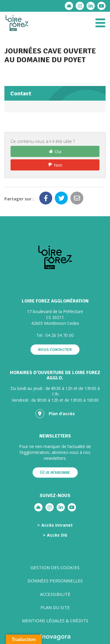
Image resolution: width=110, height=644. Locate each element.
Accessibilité (55, 594)
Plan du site (55, 607)
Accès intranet (57, 525)
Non (58, 165)
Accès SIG (57, 535)
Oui (58, 151)
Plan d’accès (55, 414)
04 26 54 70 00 (60, 335)
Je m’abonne (55, 473)
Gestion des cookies (55, 567)
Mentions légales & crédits (55, 621)
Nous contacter (55, 350)
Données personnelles (55, 581)
